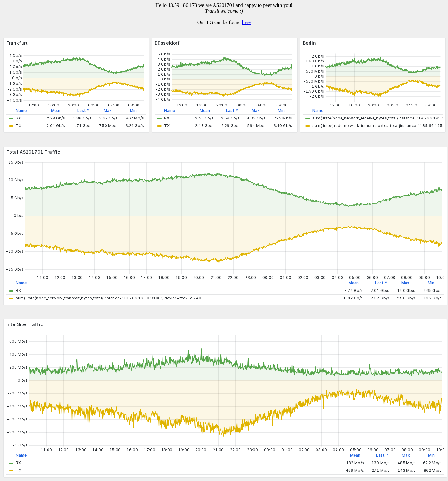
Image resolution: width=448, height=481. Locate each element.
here (246, 22)
